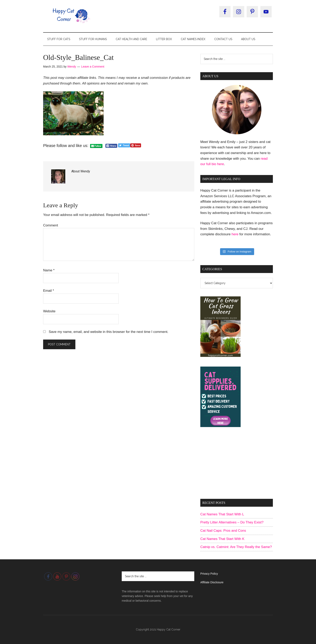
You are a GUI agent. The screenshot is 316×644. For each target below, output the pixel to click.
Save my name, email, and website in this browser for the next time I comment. (109, 332)
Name (49, 270)
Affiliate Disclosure (212, 582)
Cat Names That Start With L (222, 514)
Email (49, 291)
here (235, 234)
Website (49, 311)
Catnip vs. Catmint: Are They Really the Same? (236, 547)
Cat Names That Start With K (222, 539)
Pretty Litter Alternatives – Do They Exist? (232, 522)
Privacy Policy (209, 574)
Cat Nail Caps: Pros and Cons (223, 531)
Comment (51, 225)
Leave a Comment (93, 67)
